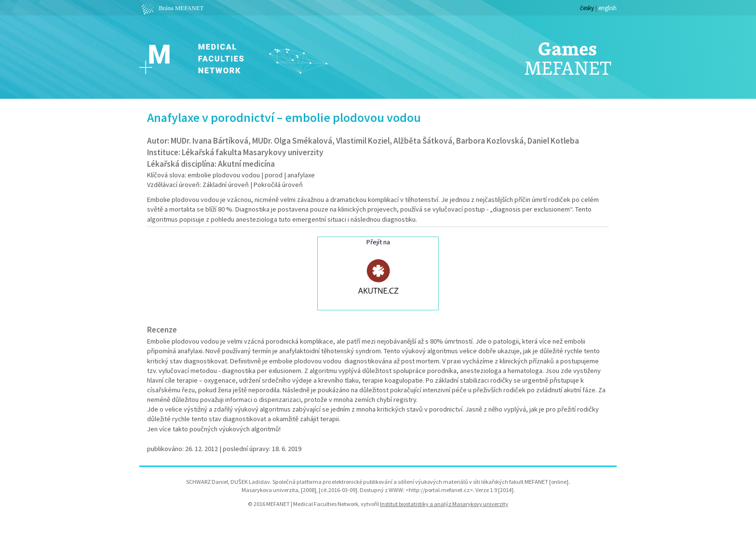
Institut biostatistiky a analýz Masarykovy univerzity (444, 504)
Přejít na (378, 272)
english (607, 8)
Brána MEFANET (171, 8)
